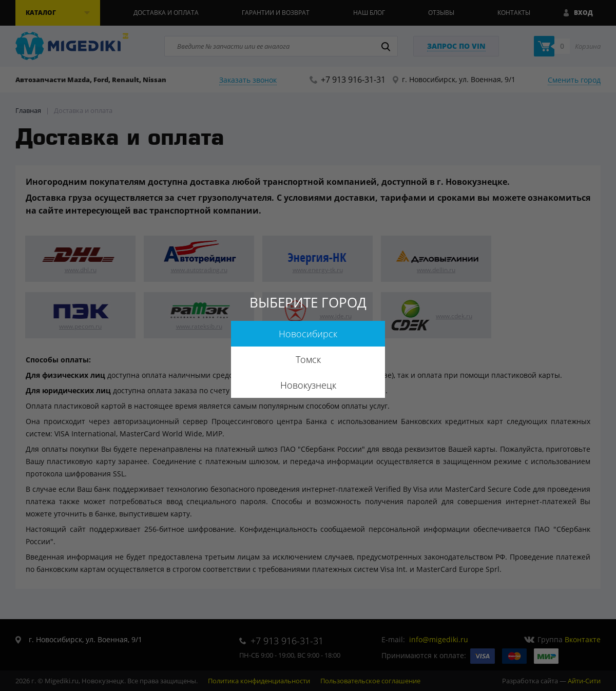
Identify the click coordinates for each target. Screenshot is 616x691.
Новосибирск (308, 334)
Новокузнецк (308, 385)
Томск (308, 359)
